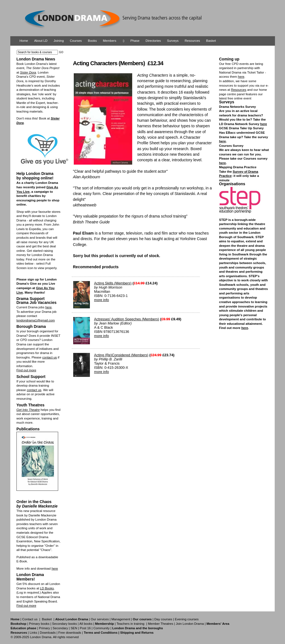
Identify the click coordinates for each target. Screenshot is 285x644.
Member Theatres (160, 624)
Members (110, 41)
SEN (74, 628)
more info (101, 300)
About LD (41, 41)
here (49, 307)
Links (33, 633)
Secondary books (64, 624)
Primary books (39, 624)
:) (123, 41)
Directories (153, 41)
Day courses (163, 619)
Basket (211, 41)
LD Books (47, 588)
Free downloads (70, 633)
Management (121, 619)
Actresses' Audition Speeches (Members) (127, 319)
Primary (45, 628)
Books (92, 41)
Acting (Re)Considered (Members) (121, 355)
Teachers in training (131, 624)
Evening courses (187, 619)
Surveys (173, 41)
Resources (192, 41)
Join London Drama (190, 624)
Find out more (26, 370)
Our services (100, 619)
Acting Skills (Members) (113, 283)
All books (86, 624)
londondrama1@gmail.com (36, 320)
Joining (59, 41)
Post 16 (85, 628)
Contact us (30, 619)
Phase (135, 41)
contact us (50, 357)
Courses (76, 41)
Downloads (48, 633)
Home (24, 41)
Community (101, 628)
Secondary (60, 628)
